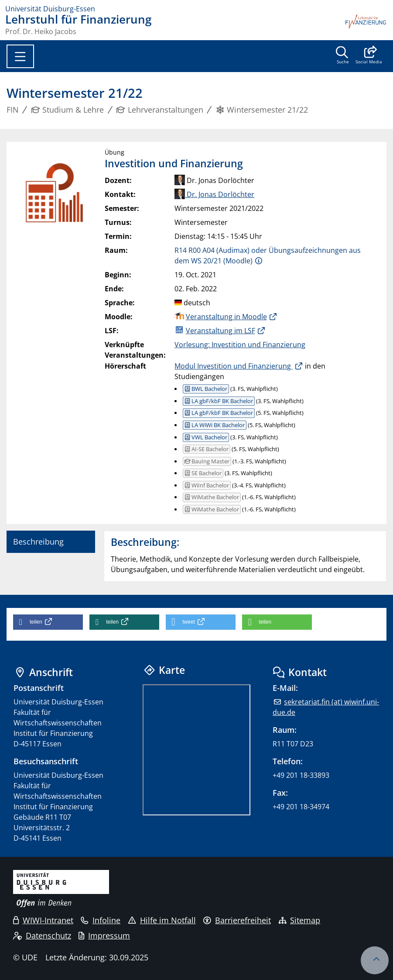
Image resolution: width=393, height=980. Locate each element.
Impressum (104, 935)
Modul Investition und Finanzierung (234, 366)
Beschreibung (38, 542)
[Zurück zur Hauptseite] (366, 24)
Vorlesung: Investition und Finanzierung (240, 345)
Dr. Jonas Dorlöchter (214, 194)
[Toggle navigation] (20, 56)
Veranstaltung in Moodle (226, 317)
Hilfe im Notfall (162, 920)
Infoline (101, 920)
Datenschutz (42, 935)
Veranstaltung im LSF (220, 331)
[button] (369, 56)
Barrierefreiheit (237, 920)
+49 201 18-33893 (301, 775)
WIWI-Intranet (43, 920)
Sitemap (300, 920)
